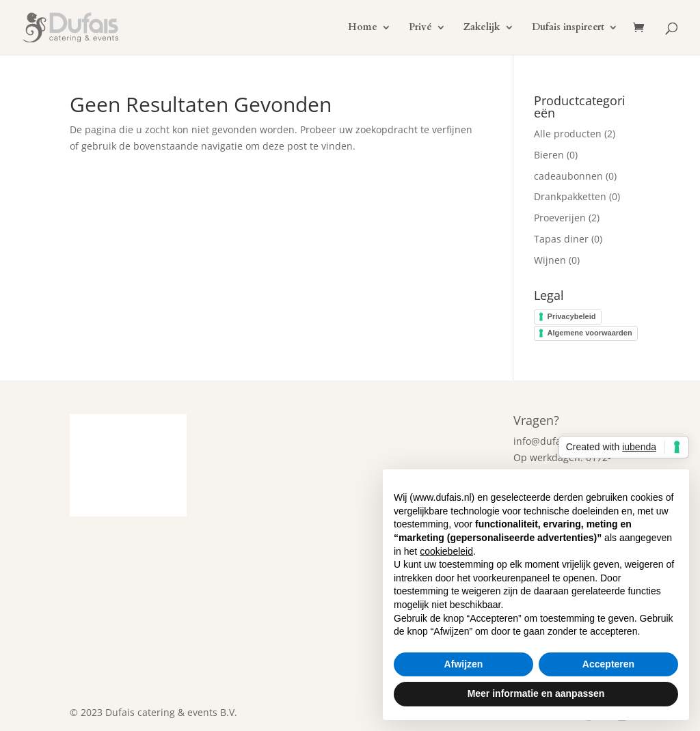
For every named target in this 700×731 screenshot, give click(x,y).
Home (363, 28)
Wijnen (550, 260)
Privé (420, 28)
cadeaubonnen (568, 176)
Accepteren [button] (608, 664)
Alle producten (568, 134)
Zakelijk (482, 28)
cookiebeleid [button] (446, 551)
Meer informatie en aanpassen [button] (536, 693)
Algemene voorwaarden (590, 333)
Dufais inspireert (568, 28)
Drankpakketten (570, 196)
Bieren (549, 155)
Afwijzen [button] (464, 664)
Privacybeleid (572, 316)
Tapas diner (561, 239)
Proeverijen (560, 218)
